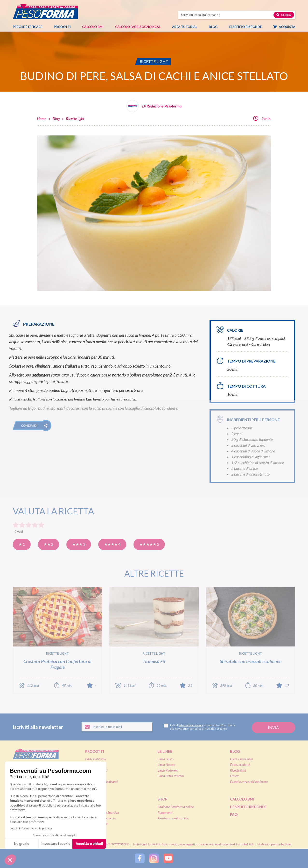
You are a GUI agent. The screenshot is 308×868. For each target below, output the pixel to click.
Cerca (284, 15)
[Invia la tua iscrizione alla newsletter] (273, 728)
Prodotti (65, 27)
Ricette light (75, 118)
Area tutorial (187, 27)
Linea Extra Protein (171, 776)
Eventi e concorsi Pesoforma (249, 782)
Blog (216, 27)
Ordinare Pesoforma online (176, 807)
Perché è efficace (28, 27)
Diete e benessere (241, 759)
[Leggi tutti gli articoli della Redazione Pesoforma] (154, 108)
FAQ (234, 814)
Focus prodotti (240, 764)
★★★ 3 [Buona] (79, 544)
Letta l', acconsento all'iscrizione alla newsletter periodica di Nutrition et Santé (199, 727)
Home (42, 118)
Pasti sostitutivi (96, 759)
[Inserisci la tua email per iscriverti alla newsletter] (117, 727)
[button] (32, 425)
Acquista (287, 27)
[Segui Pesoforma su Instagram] (154, 858)
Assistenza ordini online (173, 818)
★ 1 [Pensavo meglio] (22, 544)
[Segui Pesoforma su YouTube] (168, 858)
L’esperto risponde (245, 27)
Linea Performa (168, 770)
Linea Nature (166, 764)
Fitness (235, 776)
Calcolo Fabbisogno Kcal (138, 27)
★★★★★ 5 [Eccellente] (149, 544)
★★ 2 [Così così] (49, 544)
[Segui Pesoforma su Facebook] (140, 858)
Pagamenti (165, 812)
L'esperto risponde (248, 807)
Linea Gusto (166, 759)
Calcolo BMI (93, 27)
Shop (162, 799)
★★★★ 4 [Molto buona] (112, 544)
